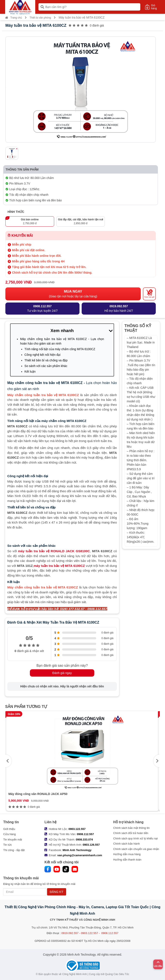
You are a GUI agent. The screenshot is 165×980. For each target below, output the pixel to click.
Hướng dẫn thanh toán (127, 860)
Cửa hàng (9, 834)
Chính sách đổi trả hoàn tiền (131, 833)
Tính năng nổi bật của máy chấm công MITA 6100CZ (60, 349)
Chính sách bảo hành (126, 844)
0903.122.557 (77, 829)
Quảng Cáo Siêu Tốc (117, 974)
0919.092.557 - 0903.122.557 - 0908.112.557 (90, 933)
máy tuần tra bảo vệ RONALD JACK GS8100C (54, 551)
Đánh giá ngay (62, 673)
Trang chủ (14, 18)
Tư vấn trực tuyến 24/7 (42, 308)
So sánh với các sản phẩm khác (46, 366)
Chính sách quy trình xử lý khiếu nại (135, 838)
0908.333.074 (84, 840)
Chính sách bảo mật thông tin (131, 828)
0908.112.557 (86, 834)
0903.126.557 (91, 845)
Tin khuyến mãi (13, 840)
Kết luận (30, 372)
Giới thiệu (9, 829)
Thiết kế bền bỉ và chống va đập (46, 360)
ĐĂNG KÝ (57, 892)
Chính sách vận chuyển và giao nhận (136, 849)
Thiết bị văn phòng (40, 18)
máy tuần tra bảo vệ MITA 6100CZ (59, 566)
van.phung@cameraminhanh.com (80, 855)
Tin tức (8, 845)
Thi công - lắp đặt (14, 850)
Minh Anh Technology (77, 850)
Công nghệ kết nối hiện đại (43, 355)
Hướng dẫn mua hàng (127, 854)
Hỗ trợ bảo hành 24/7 (119, 308)
